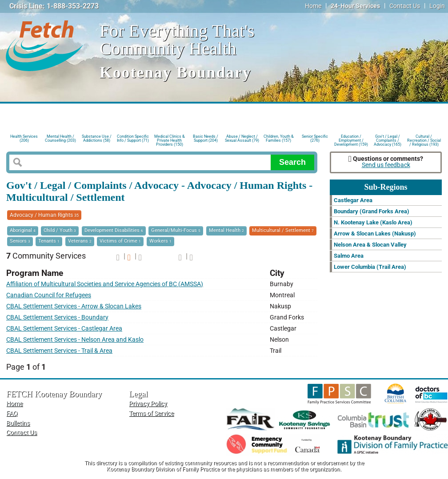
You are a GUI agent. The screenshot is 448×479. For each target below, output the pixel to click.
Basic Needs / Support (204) (206, 138)
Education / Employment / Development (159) (351, 140)
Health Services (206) (24, 138)
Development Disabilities (114, 230)
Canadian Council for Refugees (49, 295)
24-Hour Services (355, 6)
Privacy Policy (148, 404)
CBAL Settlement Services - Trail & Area (59, 351)
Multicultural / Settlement (283, 230)
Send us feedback (386, 165)
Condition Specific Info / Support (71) (133, 138)
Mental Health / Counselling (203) (60, 138)
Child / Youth (60, 230)
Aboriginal (23, 230)
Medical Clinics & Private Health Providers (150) (170, 140)
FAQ (12, 413)
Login (437, 6)
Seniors (20, 241)
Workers (160, 241)
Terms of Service (151, 413)
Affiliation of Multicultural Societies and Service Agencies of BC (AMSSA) (105, 284)
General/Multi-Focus (176, 230)
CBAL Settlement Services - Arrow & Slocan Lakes (74, 306)
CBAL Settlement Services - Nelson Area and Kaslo (75, 340)
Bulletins (18, 423)
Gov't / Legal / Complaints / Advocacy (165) (388, 140)
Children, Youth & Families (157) (279, 138)
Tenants (49, 241)
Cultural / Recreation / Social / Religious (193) (424, 140)
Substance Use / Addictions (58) (97, 138)
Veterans (80, 241)
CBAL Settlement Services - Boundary (57, 317)
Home (313, 6)
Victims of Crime (120, 241)
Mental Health (226, 230)
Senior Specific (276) (315, 138)
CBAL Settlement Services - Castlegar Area (64, 329)
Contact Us (405, 6)
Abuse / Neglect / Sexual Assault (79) (242, 138)
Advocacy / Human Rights (44, 215)
